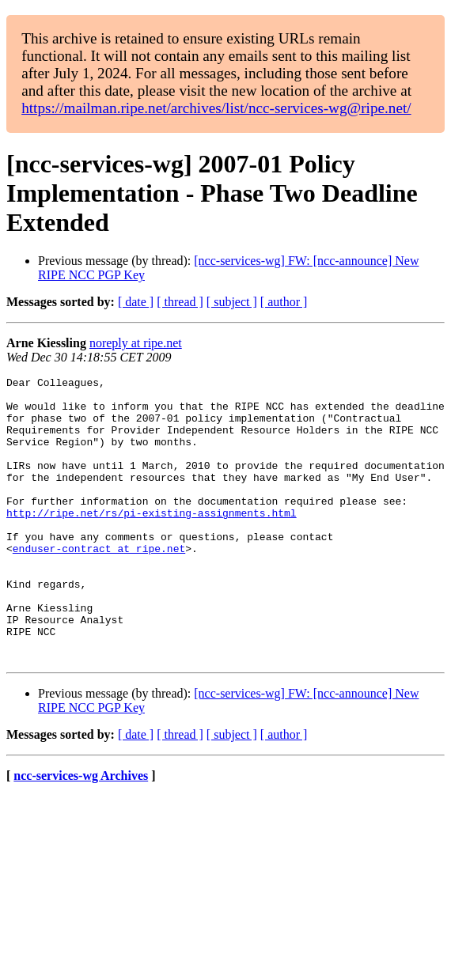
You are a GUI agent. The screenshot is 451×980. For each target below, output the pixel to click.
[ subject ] (232, 302)
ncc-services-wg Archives (81, 832)
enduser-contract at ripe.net (99, 584)
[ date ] (136, 302)
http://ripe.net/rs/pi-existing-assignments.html (152, 541)
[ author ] (284, 302)
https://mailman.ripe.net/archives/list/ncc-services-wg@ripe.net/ (216, 108)
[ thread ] (180, 302)
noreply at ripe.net (136, 343)
